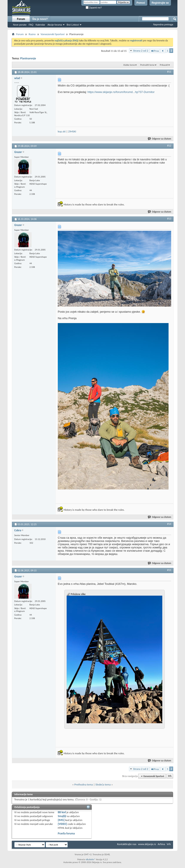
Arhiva (161, 844)
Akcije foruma (55, 25)
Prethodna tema (84, 784)
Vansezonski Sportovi (53, 34)
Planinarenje (28, 58)
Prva (155, 51)
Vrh (170, 776)
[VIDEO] (62, 824)
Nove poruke (20, 25)
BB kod (62, 812)
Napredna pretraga (163, 24)
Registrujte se (160, 3)
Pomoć (141, 3)
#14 (169, 524)
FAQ (31, 25)
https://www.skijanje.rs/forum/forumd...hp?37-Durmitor (121, 92)
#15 (169, 570)
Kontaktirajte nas (127, 844)
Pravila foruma (66, 833)
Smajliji (62, 816)
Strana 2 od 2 (141, 51)
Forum (21, 19)
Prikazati (164, 65)
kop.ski (62, 131)
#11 (169, 72)
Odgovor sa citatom (160, 139)
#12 (169, 146)
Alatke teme (129, 65)
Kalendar (40, 25)
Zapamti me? (94, 8)
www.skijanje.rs (147, 844)
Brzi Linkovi (73, 25)
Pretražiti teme (147, 65)
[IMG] (61, 820)
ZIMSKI (72, 131)
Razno (32, 34)
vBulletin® (91, 859)
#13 (169, 219)
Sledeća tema (103, 784)
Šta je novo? (40, 19)
